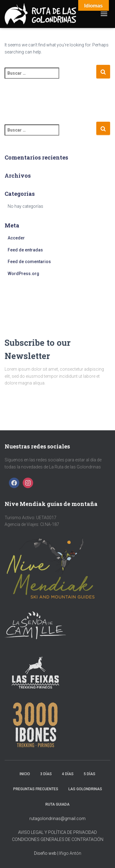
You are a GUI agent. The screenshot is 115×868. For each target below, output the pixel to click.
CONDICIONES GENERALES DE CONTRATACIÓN (58, 839)
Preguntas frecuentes (36, 789)
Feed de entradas (25, 250)
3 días (46, 774)
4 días (68, 774)
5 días (90, 774)
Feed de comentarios (29, 262)
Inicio (25, 774)
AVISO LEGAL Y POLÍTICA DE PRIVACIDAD (57, 832)
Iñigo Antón (70, 853)
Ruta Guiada (57, 804)
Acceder (16, 238)
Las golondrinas (85, 789)
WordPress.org (23, 274)
